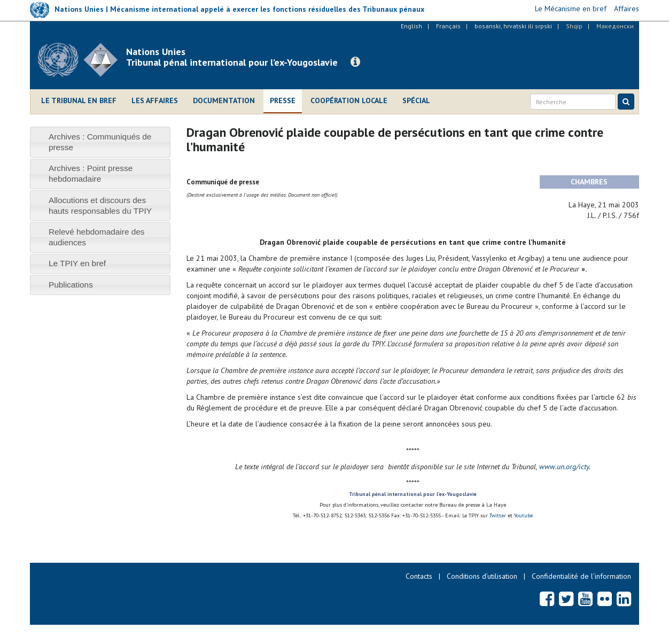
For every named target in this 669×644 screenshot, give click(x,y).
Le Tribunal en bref (79, 100)
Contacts (419, 576)
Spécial (416, 100)
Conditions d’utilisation (482, 576)
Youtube (523, 515)
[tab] (100, 142)
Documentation (224, 100)
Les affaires (155, 100)
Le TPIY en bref (77, 263)
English (411, 26)
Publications (71, 285)
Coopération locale (349, 100)
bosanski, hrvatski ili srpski (513, 26)
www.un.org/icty (564, 467)
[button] (355, 62)
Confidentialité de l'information (581, 576)
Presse (283, 100)
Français (448, 26)
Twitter (499, 515)
